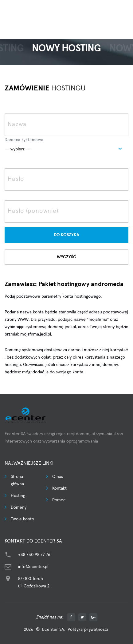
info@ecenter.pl (33, 567)
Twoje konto (22, 519)
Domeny (19, 507)
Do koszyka (66, 235)
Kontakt (59, 488)
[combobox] (66, 149)
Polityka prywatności (88, 630)
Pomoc (59, 500)
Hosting (18, 496)
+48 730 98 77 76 (34, 555)
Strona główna (17, 480)
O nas (58, 477)
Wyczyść (66, 257)
